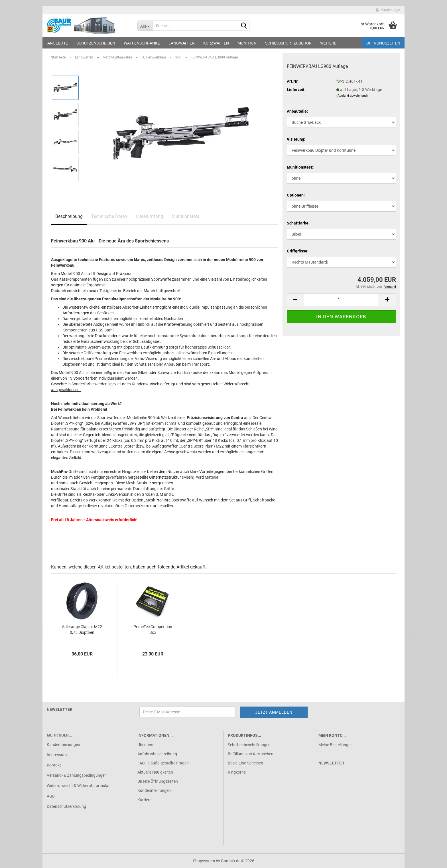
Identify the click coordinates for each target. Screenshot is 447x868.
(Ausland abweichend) (352, 96)
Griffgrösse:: (298, 251)
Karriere (144, 800)
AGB (51, 796)
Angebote (58, 43)
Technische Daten (109, 216)
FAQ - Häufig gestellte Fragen (163, 763)
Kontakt (54, 765)
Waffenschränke (142, 43)
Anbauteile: (297, 111)
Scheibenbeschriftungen (249, 745)
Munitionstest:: (301, 167)
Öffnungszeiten (383, 43)
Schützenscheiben (96, 43)
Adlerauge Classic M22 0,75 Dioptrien (82, 630)
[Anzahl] (341, 300)
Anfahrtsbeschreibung (157, 754)
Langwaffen (182, 43)
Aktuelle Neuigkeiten (155, 772)
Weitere (328, 43)
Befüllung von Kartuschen (251, 754)
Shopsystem (204, 861)
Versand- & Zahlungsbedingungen (77, 775)
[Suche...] (145, 26)
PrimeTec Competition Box (153, 630)
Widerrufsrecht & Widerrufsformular (78, 786)
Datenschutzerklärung (66, 806)
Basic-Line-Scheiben (245, 763)
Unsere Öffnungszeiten (158, 781)
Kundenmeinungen (63, 744)
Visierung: (296, 139)
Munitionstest (185, 216)
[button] (295, 300)
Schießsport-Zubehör (288, 43)
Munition (247, 43)
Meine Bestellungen (336, 745)
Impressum (57, 755)
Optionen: (296, 195)
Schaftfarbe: (298, 223)
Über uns (145, 745)
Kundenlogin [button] (388, 10)
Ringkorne (237, 772)
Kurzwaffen (216, 43)
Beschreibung (69, 216)
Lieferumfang (149, 216)
